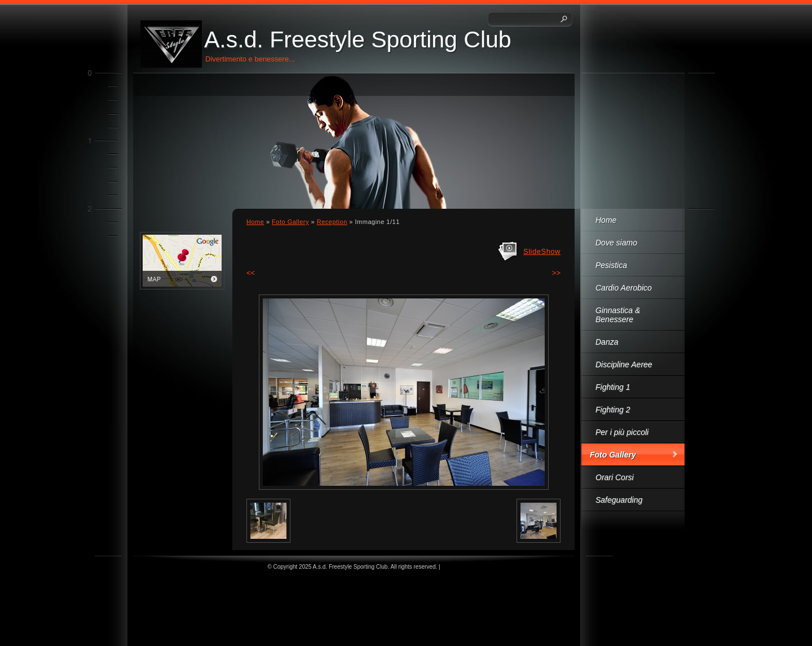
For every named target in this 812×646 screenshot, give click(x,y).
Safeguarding (619, 500)
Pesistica (611, 265)
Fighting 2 (613, 410)
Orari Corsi (615, 477)
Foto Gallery (613, 455)
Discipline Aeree (624, 364)
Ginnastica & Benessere (618, 315)
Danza (607, 342)
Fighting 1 (613, 387)
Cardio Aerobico (624, 288)
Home (606, 220)
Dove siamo (616, 243)
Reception (332, 222)
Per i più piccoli (622, 432)
